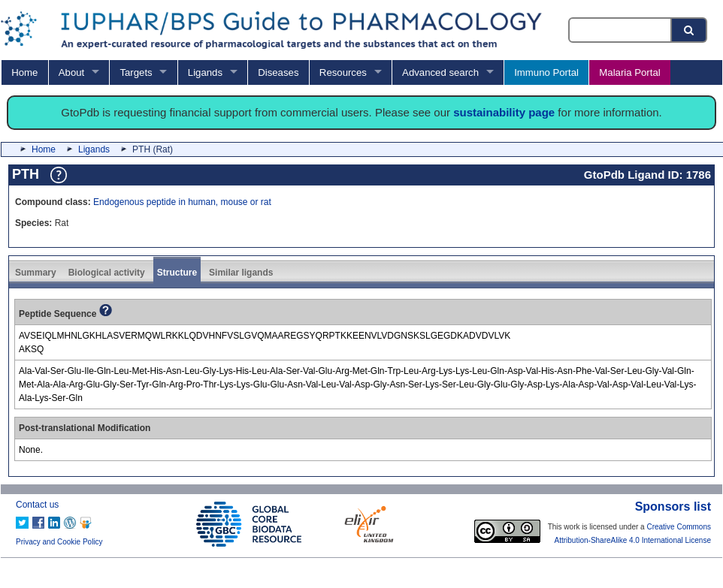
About (71, 72)
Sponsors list (673, 507)
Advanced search (440, 72)
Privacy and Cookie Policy (59, 542)
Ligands (205, 72)
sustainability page (504, 112)
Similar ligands (241, 273)
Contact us (37, 505)
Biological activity (107, 273)
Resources (343, 72)
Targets (136, 72)
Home (24, 72)
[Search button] (690, 30)
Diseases (278, 72)
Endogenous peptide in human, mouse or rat (182, 202)
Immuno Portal (546, 72)
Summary (36, 273)
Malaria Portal (629, 72)
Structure (177, 273)
